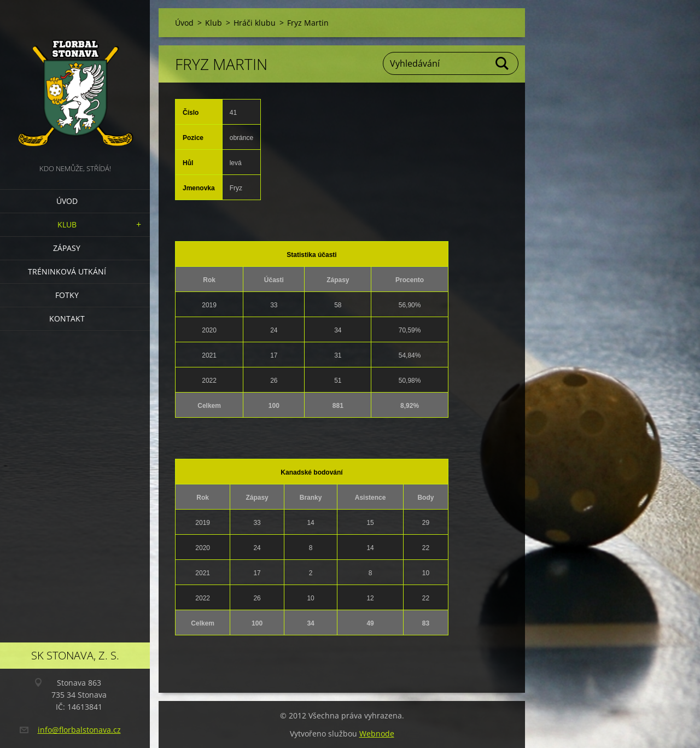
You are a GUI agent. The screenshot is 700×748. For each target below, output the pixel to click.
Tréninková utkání (67, 271)
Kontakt (67, 319)
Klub (67, 224)
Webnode (377, 734)
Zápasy (67, 248)
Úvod (67, 201)
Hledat (503, 63)
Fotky (67, 295)
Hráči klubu (255, 23)
